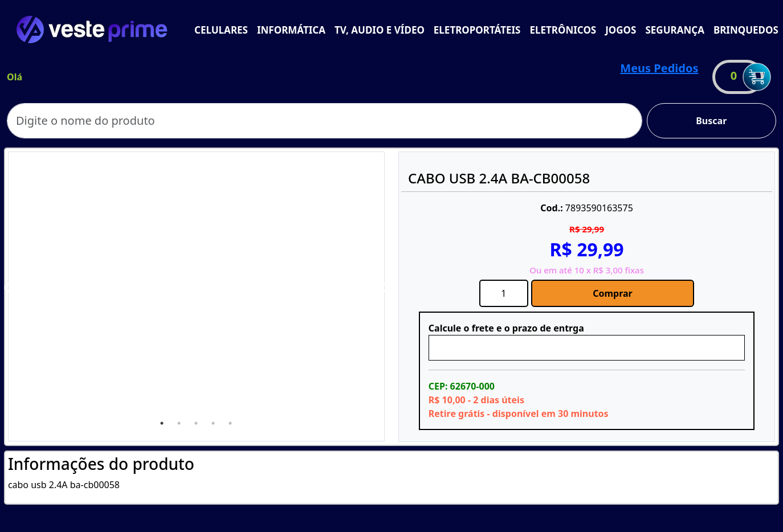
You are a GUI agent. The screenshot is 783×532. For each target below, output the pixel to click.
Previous (9, 288)
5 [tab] (230, 423)
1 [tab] (162, 423)
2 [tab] (179, 423)
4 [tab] (213, 423)
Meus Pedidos (659, 68)
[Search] (325, 121)
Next (384, 288)
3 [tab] (196, 423)
